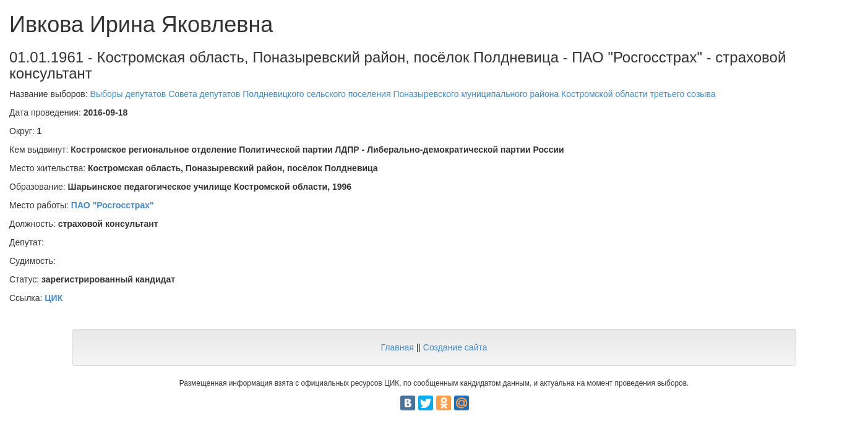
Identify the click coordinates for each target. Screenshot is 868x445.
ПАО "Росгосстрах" (113, 205)
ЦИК (54, 298)
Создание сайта (455, 347)
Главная (397, 347)
